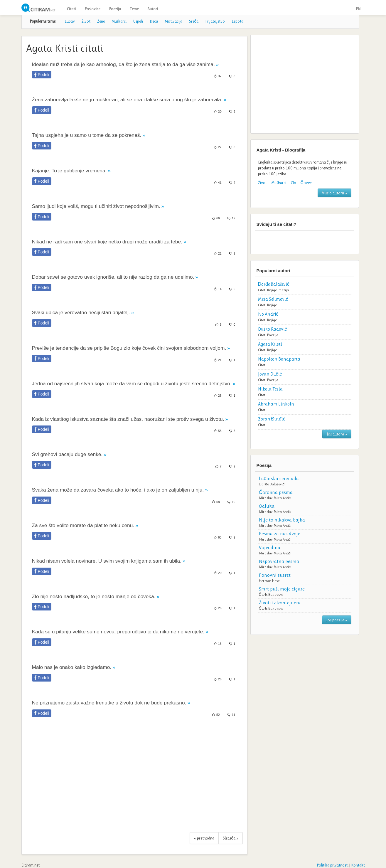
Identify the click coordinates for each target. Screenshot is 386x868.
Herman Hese (269, 581)
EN (358, 9)
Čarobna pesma (276, 492)
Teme (134, 9)
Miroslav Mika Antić (275, 498)
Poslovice (92, 9)
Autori (153, 9)
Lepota (237, 21)
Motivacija (173, 21)
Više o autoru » (334, 193)
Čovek (306, 183)
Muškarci (119, 21)
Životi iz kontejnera (280, 603)
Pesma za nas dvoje (280, 534)
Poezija (115, 9)
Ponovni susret (275, 575)
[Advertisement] (134, 778)
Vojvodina (270, 547)
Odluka (267, 506)
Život (86, 21)
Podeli (44, 75)
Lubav (70, 21)
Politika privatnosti (333, 865)
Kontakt (358, 865)
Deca (154, 21)
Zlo (293, 183)
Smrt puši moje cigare (282, 589)
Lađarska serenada (279, 478)
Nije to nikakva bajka (282, 520)
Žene (101, 21)
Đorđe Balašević (272, 484)
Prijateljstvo (215, 21)
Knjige (272, 290)
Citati (71, 9)
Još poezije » (337, 620)
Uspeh (138, 21)
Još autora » (337, 434)
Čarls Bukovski (271, 594)
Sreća (194, 21)
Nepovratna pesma (279, 561)
